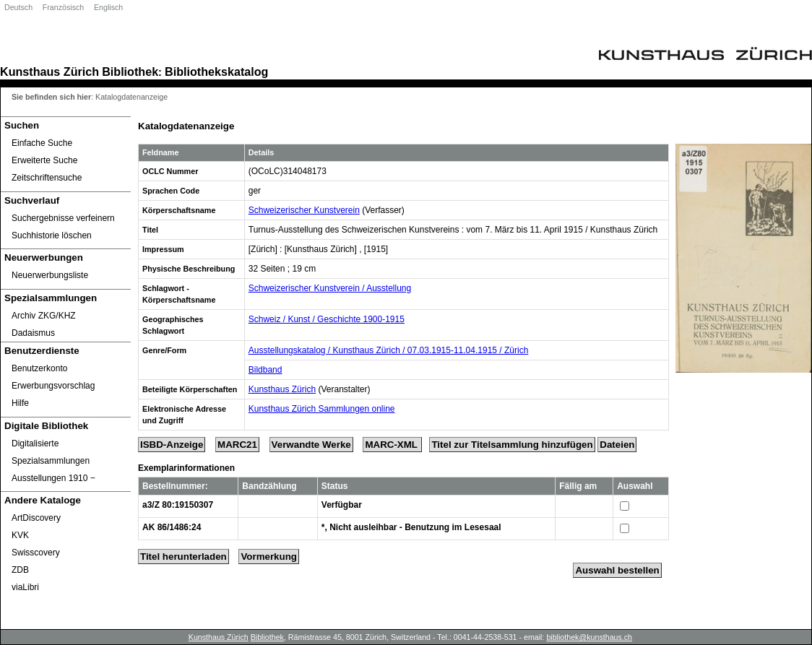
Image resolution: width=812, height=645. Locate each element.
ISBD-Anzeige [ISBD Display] (172, 445)
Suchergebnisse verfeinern (63, 218)
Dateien (617, 445)
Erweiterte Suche (44, 160)
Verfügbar (342, 505)
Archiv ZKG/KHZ (44, 316)
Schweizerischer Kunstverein (304, 210)
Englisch (108, 7)
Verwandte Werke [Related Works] (311, 445)
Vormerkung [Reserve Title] (269, 557)
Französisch (63, 7)
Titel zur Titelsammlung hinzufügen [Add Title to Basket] (512, 445)
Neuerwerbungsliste (50, 275)
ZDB (20, 570)
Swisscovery (36, 553)
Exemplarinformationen (186, 468)
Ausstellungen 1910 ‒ (53, 478)
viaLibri (25, 587)
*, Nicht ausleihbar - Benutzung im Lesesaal (411, 527)
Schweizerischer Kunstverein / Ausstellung (330, 288)
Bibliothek (130, 72)
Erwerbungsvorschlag (53, 386)
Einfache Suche (42, 143)
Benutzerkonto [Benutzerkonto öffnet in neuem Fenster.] (39, 368)
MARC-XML (392, 445)
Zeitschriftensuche (47, 178)
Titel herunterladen (183, 557)
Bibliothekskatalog (216, 72)
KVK (20, 535)
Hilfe (20, 403)
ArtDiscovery (36, 518)
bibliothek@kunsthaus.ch (589, 637)
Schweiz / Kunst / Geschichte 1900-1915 (327, 319)
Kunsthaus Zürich (49, 72)
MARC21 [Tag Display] (237, 445)
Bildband (265, 370)
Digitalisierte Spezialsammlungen (51, 452)
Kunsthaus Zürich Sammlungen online (322, 409)
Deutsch (18, 7)
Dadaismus (33, 333)
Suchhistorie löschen (52, 235)
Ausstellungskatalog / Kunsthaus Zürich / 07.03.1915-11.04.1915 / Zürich (389, 350)
